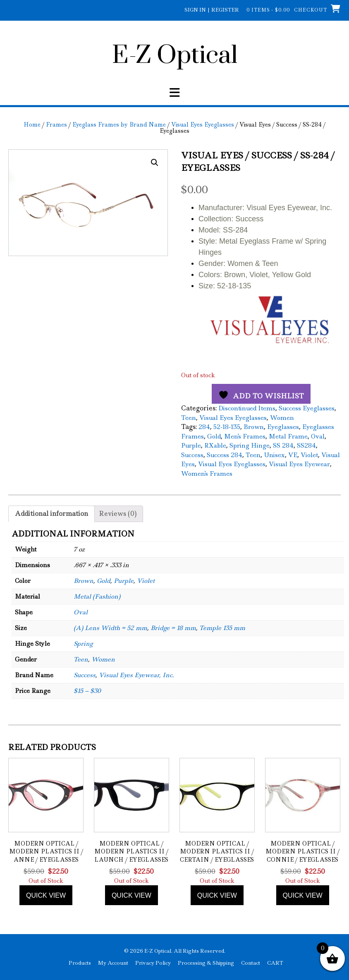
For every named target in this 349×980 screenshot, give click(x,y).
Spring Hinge (250, 446)
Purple (191, 446)
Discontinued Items (247, 408)
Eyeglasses (283, 427)
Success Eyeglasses (307, 408)
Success (192, 455)
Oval (318, 436)
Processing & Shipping (206, 963)
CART (275, 963)
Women (282, 418)
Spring (83, 644)
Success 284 (225, 455)
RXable (215, 446)
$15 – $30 (87, 691)
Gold (214, 436)
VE (293, 455)
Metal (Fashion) (97, 597)
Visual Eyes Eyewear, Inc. (136, 675)
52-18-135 (227, 427)
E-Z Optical (175, 56)
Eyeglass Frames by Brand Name (119, 125)
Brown (254, 427)
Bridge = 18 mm (173, 628)
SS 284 (283, 446)
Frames (56, 125)
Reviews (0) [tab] (118, 514)
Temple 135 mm (222, 628)
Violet (309, 455)
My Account (113, 963)
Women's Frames (207, 474)
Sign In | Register (212, 10)
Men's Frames (245, 436)
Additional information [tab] (51, 514)
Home (32, 125)
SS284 (306, 446)
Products (80, 963)
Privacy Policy (153, 963)
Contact (251, 963)
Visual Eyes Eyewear (299, 464)
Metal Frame (288, 436)
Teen (189, 418)
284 (204, 427)
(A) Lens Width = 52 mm (110, 628)
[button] (155, 163)
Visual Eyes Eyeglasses (203, 125)
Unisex (274, 455)
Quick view (46, 895)
